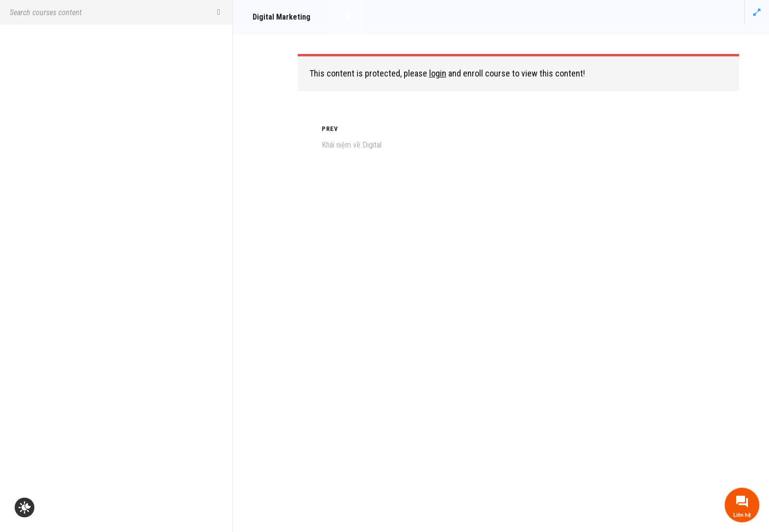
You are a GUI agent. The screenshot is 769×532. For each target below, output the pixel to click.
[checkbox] (25, 507)
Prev (330, 129)
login (438, 73)
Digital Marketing (282, 17)
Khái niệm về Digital (352, 145)
